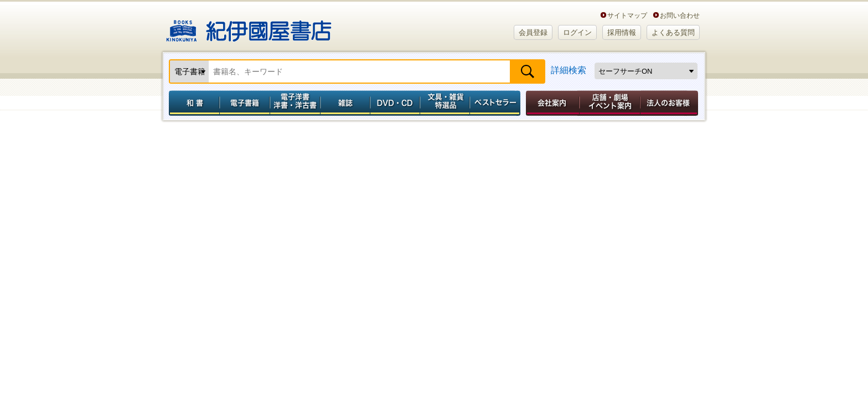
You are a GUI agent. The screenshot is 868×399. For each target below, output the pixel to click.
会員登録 (533, 32)
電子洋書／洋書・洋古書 (295, 103)
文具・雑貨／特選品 (445, 103)
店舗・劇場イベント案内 (610, 103)
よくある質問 (673, 32)
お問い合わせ (680, 15)
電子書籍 (244, 103)
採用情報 (622, 32)
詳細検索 (569, 70)
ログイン (577, 32)
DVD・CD (395, 103)
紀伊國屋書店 (249, 27)
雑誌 (345, 103)
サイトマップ (627, 15)
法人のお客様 (670, 103)
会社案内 (551, 103)
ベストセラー (496, 103)
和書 (192, 103)
